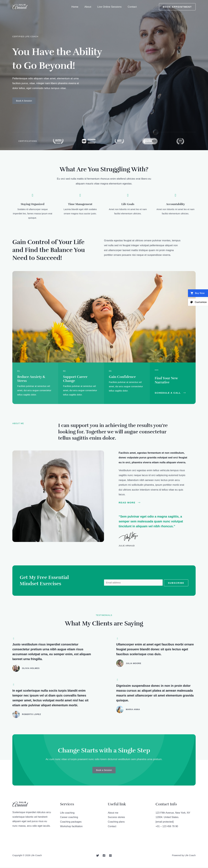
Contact (131, 7)
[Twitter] (98, 856)
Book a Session (104, 771)
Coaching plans (116, 822)
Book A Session (24, 101)
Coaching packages (71, 822)
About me (113, 813)
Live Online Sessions (109, 7)
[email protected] (165, 822)
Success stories (116, 818)
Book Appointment (177, 7)
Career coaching (69, 818)
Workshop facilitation (71, 827)
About (88, 7)
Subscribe (176, 583)
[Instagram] (110, 856)
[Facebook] (104, 856)
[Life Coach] (20, 7)
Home (76, 7)
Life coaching (67, 813)
